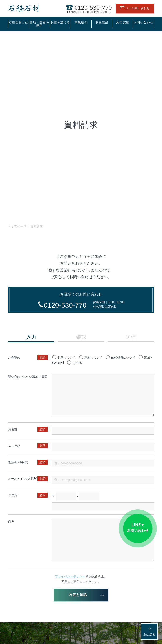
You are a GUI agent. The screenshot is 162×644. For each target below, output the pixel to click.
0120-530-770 (89, 8)
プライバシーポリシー (70, 576)
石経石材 (24, 8)
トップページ (17, 226)
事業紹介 (81, 22)
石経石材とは (19, 22)
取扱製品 (102, 22)
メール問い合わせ (135, 8)
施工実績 (123, 22)
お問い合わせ (143, 22)
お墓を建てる (60, 22)
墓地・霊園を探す (39, 24)
